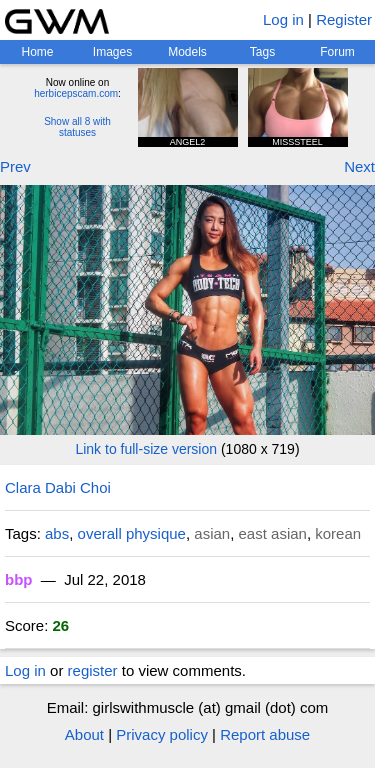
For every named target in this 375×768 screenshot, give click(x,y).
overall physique (132, 533)
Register (344, 19)
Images (112, 52)
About (84, 734)
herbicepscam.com (76, 93)
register (93, 670)
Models (187, 52)
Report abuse (265, 734)
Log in (283, 19)
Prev (15, 166)
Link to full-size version (146, 449)
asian (212, 533)
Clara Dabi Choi (58, 487)
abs (57, 533)
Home (37, 52)
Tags (262, 52)
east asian (273, 533)
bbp (19, 579)
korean (338, 533)
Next (359, 166)
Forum (337, 52)
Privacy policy (162, 734)
